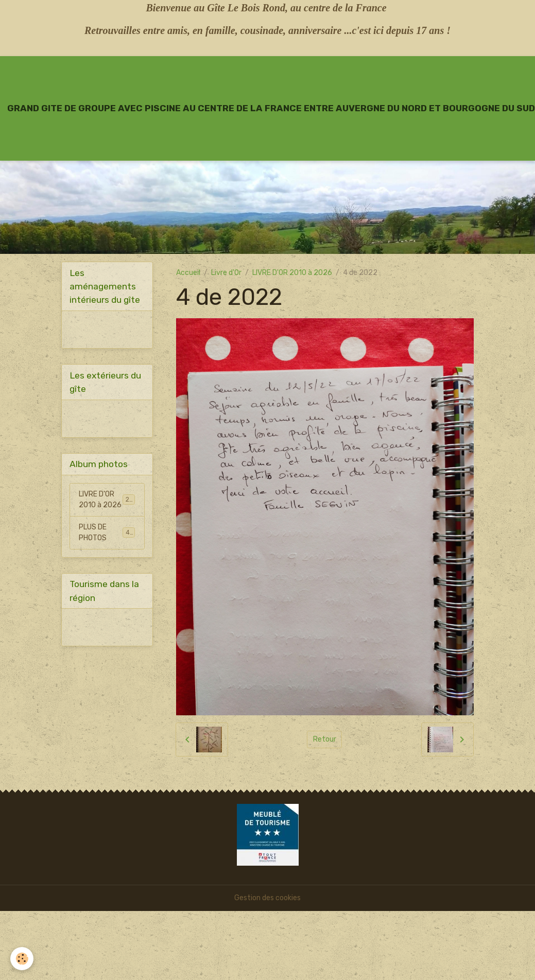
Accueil (188, 273)
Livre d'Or (226, 273)
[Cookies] (22, 959)
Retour (325, 739)
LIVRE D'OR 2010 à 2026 (292, 273)
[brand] (271, 108)
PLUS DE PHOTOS (107, 532)
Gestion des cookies (267, 898)
